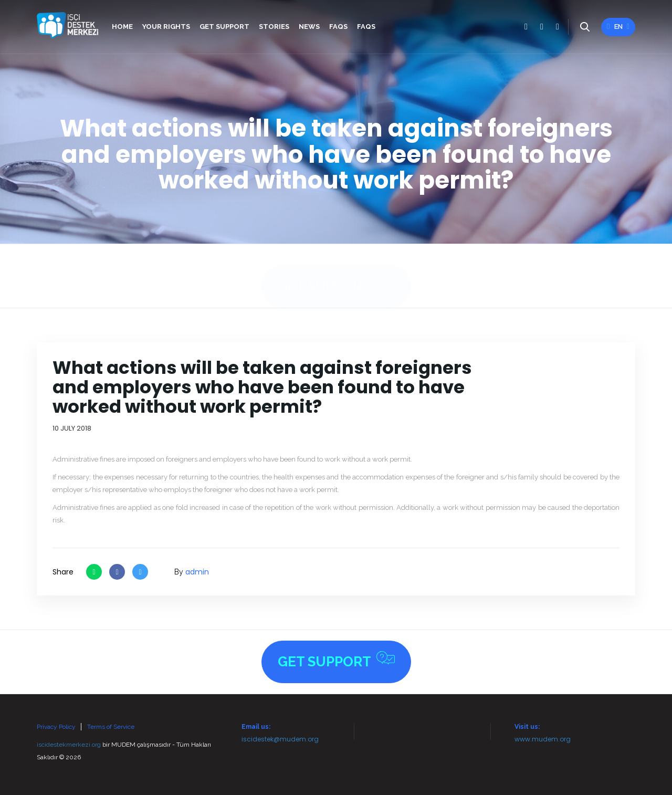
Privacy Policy (56, 727)
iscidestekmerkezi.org (69, 745)
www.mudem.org (543, 739)
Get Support (336, 274)
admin (197, 572)
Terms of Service (111, 727)
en (618, 27)
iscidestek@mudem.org (280, 739)
